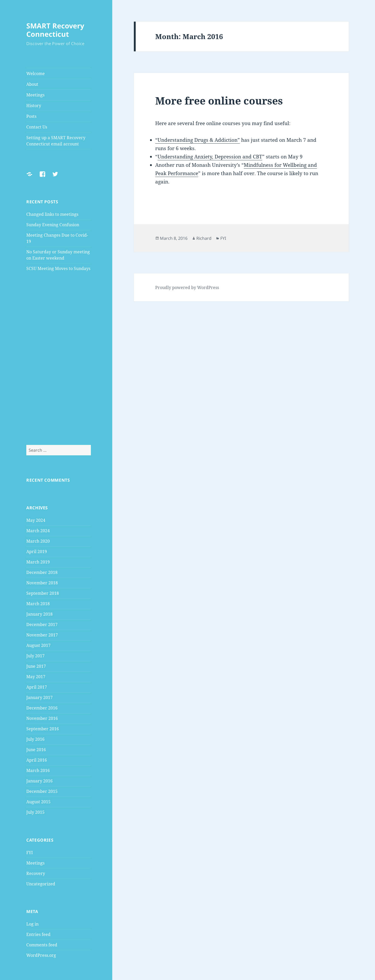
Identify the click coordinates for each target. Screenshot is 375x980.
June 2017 (36, 666)
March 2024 (38, 531)
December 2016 (42, 708)
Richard (204, 238)
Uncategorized (41, 884)
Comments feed (42, 945)
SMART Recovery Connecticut (55, 30)
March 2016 (38, 770)
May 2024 (36, 520)
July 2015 (35, 812)
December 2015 (42, 791)
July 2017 (35, 656)
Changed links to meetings (52, 214)
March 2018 (38, 604)
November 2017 (42, 635)
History (34, 106)
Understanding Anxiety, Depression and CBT (210, 157)
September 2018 (43, 593)
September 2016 (43, 729)
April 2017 (37, 687)
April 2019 (37, 552)
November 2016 (42, 718)
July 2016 (35, 739)
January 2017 (39, 697)
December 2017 (42, 624)
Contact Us (37, 127)
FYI (30, 853)
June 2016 (36, 750)
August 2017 (38, 645)
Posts (31, 116)
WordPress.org (41, 955)
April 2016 (37, 760)
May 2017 (36, 677)
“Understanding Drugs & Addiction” (198, 140)
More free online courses (219, 100)
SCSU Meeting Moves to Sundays (58, 268)
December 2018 (42, 572)
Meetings (35, 95)
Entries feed (38, 934)
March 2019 (38, 562)
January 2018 (39, 614)
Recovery (36, 873)
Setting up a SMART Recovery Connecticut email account (56, 141)
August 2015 (38, 802)
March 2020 (38, 541)
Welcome (36, 73)
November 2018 (42, 583)
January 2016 (39, 781)
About (32, 84)
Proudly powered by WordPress (187, 287)
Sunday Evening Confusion (53, 225)
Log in (32, 924)
